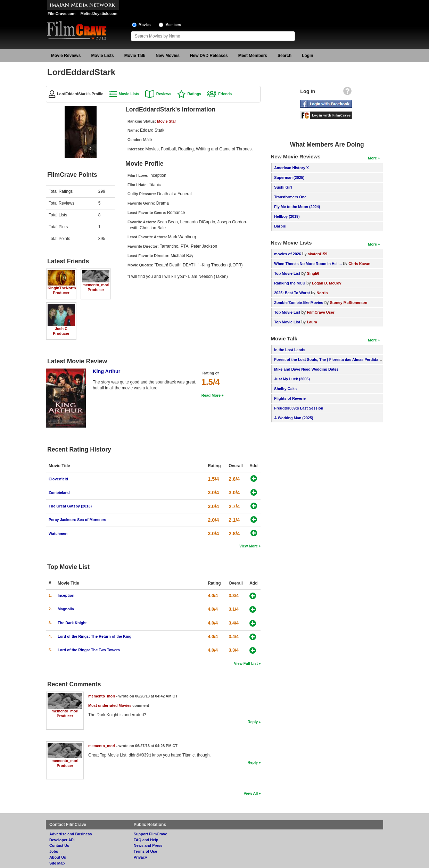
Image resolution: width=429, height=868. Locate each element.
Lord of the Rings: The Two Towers (89, 650)
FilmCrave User (320, 312)
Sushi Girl (283, 187)
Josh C (61, 329)
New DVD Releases (209, 56)
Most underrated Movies (110, 705)
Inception (66, 595)
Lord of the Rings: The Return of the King (94, 636)
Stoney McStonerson (349, 303)
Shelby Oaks (285, 389)
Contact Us (59, 845)
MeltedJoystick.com (99, 14)
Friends (225, 94)
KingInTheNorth (62, 288)
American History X (291, 168)
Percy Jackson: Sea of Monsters (77, 520)
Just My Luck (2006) (292, 379)
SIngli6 (313, 273)
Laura (312, 322)
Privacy (140, 857)
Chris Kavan (359, 264)
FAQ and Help (146, 840)
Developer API (62, 840)
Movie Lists (102, 56)
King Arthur (106, 371)
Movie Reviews (66, 56)
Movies (145, 25)
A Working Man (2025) (294, 418)
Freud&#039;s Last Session (299, 408)
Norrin (322, 293)
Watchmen (58, 534)
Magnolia (66, 609)
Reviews (164, 94)
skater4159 (317, 254)
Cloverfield (58, 479)
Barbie (280, 226)
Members (173, 25)
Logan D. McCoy (327, 283)
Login (308, 56)
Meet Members (253, 56)
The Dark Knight (72, 623)
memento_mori (96, 285)
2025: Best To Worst (292, 293)
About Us (58, 857)
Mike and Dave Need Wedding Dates (306, 369)
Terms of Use (146, 851)
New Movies (168, 56)
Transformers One (290, 197)
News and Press (148, 845)
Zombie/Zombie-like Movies (299, 303)
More (372, 158)
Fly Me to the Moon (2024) (297, 207)
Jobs (54, 851)
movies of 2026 (287, 254)
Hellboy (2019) (287, 216)
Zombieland (59, 493)
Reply (253, 722)
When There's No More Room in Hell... (308, 264)
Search (284, 56)
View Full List (246, 663)
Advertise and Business (71, 834)
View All (251, 793)
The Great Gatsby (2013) (70, 506)
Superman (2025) (289, 177)
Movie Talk (135, 56)
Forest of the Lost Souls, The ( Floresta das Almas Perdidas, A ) (331, 359)
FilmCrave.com (61, 14)
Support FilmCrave (151, 834)
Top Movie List (287, 273)
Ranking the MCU (290, 283)
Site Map (57, 863)
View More (249, 546)
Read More (211, 395)
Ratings (194, 94)
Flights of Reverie (290, 398)
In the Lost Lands (290, 350)
